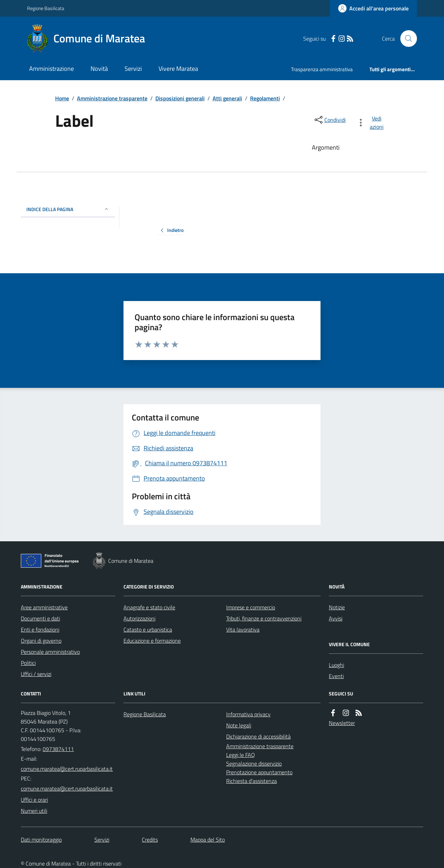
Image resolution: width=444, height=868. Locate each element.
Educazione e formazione (152, 641)
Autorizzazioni (139, 618)
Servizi (133, 69)
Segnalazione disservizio (254, 763)
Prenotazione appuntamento (259, 772)
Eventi (336, 676)
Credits (150, 840)
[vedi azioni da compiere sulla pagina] (372, 123)
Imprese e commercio (251, 607)
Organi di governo (41, 641)
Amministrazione (52, 69)
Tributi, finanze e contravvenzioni (264, 618)
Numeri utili (34, 811)
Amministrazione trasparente (112, 98)
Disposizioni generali (180, 98)
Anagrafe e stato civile (149, 607)
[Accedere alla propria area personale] (373, 8)
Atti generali (227, 98)
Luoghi (336, 665)
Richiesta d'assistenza (251, 781)
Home (62, 98)
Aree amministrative (44, 607)
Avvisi (336, 618)
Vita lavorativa (243, 629)
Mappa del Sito (208, 840)
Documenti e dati (40, 618)
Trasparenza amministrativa (322, 69)
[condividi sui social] (330, 120)
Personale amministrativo (50, 652)
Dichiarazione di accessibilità (258, 736)
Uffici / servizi (36, 674)
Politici (28, 663)
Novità (99, 69)
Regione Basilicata (46, 8)
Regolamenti (265, 98)
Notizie (337, 607)
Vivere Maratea (178, 69)
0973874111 (58, 749)
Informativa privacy (248, 714)
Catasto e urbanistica (148, 629)
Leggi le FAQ (241, 755)
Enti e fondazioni (40, 629)
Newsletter (342, 723)
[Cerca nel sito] (406, 39)
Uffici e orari (34, 800)
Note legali (239, 725)
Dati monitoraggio (41, 840)
